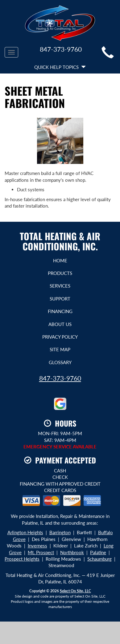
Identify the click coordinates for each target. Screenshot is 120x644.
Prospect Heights (22, 559)
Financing (60, 311)
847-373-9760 (60, 378)
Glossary (60, 362)
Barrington (60, 532)
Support (60, 299)
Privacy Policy (60, 337)
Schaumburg (99, 559)
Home (60, 260)
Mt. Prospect (41, 552)
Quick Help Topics (60, 67)
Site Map (60, 349)
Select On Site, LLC (75, 591)
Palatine (98, 552)
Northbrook (72, 552)
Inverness (37, 546)
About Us (60, 324)
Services (60, 286)
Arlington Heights (25, 532)
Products (60, 273)
